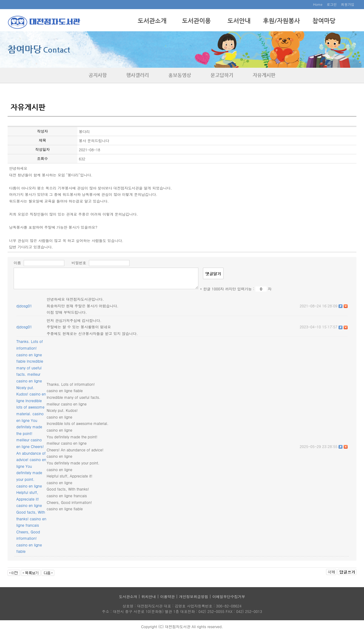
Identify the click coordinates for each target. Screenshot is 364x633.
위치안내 (149, 596)
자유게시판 (264, 75)
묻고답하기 (222, 75)
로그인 (332, 4)
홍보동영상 (180, 75)
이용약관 (167, 596)
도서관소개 (152, 21)
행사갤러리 (138, 75)
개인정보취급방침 (194, 596)
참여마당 (324, 21)
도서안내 (239, 21)
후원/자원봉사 (281, 21)
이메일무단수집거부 (229, 596)
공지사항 (98, 75)
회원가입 (348, 4)
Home (318, 4)
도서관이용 (196, 21)
